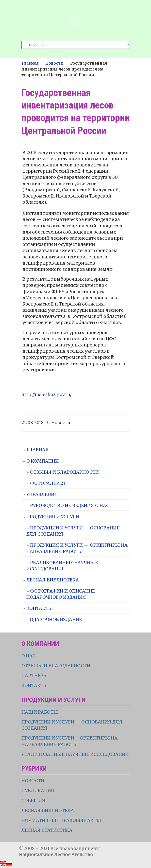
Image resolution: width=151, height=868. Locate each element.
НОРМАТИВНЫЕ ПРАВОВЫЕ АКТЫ (62, 820)
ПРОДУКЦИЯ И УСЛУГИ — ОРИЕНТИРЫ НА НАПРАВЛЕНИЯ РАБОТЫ (77, 548)
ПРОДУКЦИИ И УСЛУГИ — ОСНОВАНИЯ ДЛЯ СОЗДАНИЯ (73, 531)
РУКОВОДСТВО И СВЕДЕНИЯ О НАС (70, 505)
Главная (30, 63)
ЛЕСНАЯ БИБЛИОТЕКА (53, 580)
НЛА (76, 20)
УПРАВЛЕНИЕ (42, 494)
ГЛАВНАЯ (38, 450)
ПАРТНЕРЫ (35, 676)
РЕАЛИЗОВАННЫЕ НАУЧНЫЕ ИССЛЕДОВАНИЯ (62, 566)
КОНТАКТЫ (40, 608)
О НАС (28, 656)
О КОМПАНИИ (42, 461)
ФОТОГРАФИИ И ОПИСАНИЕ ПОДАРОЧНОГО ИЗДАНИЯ (61, 594)
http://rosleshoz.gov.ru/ (47, 394)
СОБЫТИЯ (33, 801)
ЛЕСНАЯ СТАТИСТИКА (47, 830)
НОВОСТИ (33, 781)
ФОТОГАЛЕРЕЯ (48, 483)
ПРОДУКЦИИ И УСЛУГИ (53, 517)
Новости (54, 63)
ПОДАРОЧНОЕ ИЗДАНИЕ (54, 620)
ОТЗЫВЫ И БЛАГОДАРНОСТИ (64, 472)
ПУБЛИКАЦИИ (38, 791)
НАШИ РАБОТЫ (40, 712)
